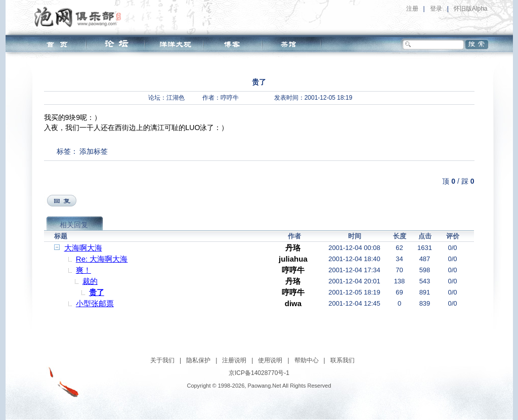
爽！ (83, 270)
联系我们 (342, 360)
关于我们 (162, 360)
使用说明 (270, 360)
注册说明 (234, 360)
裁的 (90, 281)
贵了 (97, 292)
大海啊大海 (83, 248)
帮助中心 (307, 360)
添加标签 (94, 151)
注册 (412, 9)
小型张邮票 (95, 303)
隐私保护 (198, 360)
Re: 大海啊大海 (102, 259)
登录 (436, 9)
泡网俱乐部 (80, 17)
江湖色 (176, 98)
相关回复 (74, 225)
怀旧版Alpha (471, 9)
